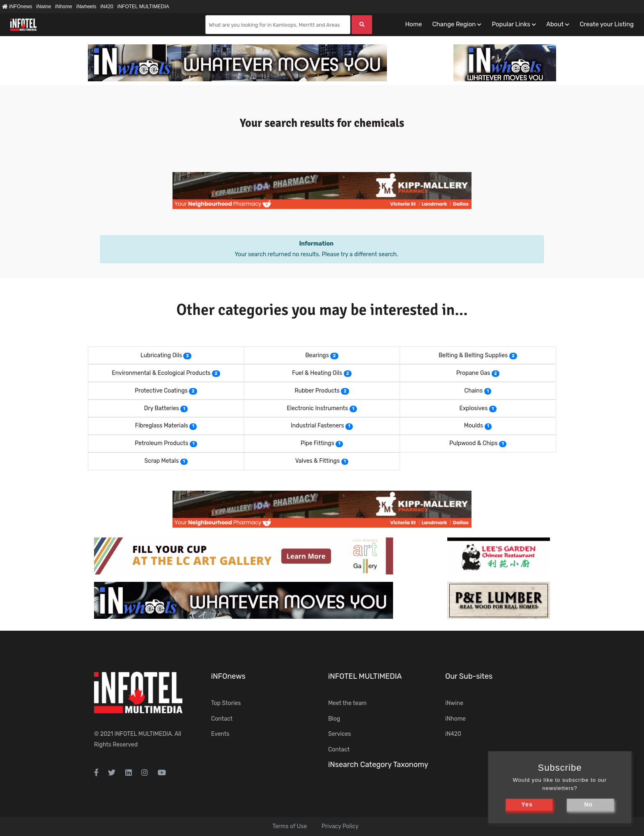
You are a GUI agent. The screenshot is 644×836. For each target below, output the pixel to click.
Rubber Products (317, 391)
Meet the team (347, 703)
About (555, 24)
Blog (334, 719)
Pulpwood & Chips (474, 443)
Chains (474, 391)
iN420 (107, 7)
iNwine (44, 7)
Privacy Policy (340, 826)
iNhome (63, 7)
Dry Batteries (162, 408)
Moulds (474, 426)
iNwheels (86, 7)
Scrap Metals (161, 461)
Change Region (454, 24)
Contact (222, 719)
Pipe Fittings (317, 443)
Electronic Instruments (317, 408)
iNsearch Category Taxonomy (378, 765)
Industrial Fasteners (317, 426)
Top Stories (226, 703)
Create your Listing (607, 24)
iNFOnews (17, 7)
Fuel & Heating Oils (317, 373)
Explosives (473, 408)
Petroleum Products (161, 443)
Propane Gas (473, 373)
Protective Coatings (161, 391)
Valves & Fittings (317, 461)
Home (413, 24)
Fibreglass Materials (162, 426)
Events (220, 734)
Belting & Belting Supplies (473, 355)
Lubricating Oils (161, 355)
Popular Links (511, 24)
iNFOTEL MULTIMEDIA (143, 7)
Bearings (317, 355)
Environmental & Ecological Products (161, 373)
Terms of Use (290, 826)
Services (340, 734)
